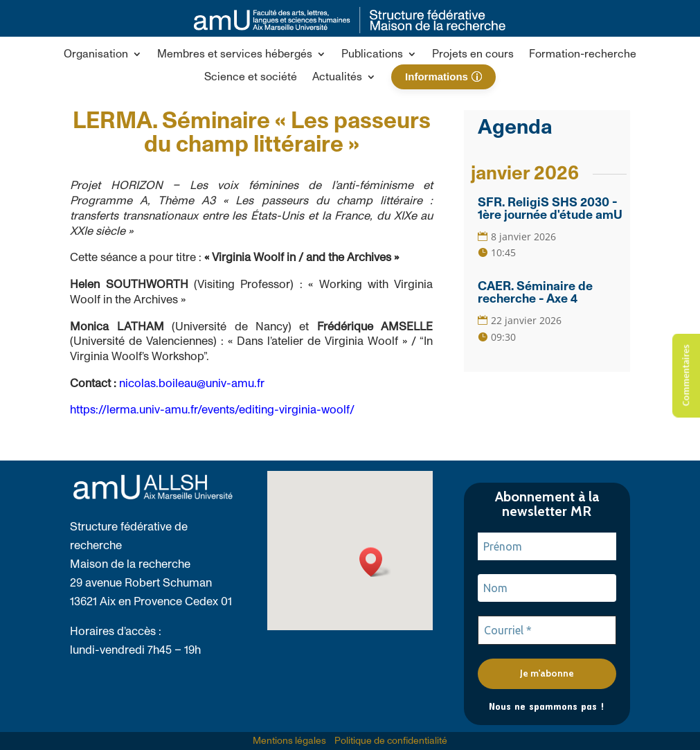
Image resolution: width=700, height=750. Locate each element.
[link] (350, 29)
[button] (103, 57)
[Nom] (547, 588)
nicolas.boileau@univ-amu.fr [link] (192, 384)
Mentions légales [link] (289, 741)
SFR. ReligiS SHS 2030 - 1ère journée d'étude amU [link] (550, 209)
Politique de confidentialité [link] (391, 741)
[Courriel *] (547, 630)
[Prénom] (547, 546)
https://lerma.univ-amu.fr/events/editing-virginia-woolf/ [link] (212, 410)
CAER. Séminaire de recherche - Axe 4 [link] (535, 293)
